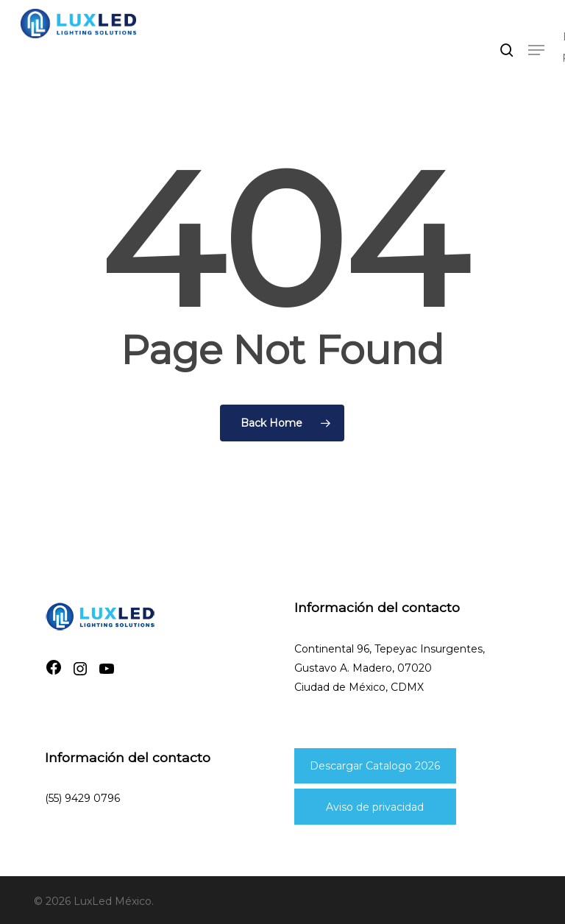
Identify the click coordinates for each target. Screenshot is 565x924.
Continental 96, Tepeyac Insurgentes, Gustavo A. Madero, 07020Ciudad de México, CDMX (390, 668)
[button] (536, 50)
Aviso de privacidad (375, 807)
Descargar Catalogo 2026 (375, 766)
